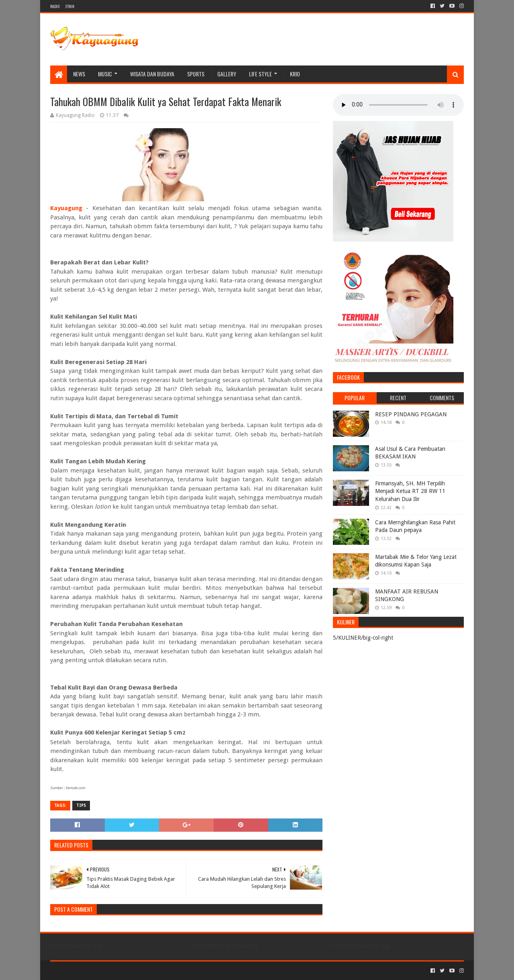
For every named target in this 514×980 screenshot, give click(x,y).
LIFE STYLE (260, 74)
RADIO (55, 6)
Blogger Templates (141, 971)
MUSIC (105, 74)
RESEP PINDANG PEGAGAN (411, 414)
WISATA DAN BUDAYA (152, 74)
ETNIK (70, 6)
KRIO (295, 74)
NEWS (79, 74)
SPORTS (196, 74)
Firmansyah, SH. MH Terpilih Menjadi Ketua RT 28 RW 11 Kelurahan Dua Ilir (410, 491)
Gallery (227, 74)
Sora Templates (95, 971)
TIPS (81, 805)
